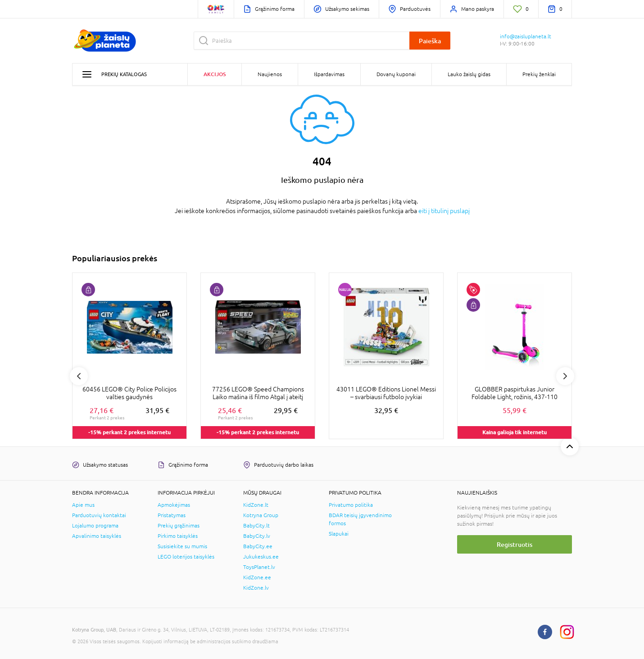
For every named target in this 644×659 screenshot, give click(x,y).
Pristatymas (172, 515)
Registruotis (515, 544)
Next (565, 376)
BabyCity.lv (257, 536)
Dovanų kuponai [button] (396, 74)
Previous (79, 376)
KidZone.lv (256, 588)
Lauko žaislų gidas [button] (469, 74)
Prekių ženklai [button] (539, 74)
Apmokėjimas (174, 505)
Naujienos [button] (270, 74)
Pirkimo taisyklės (178, 536)
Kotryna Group (261, 515)
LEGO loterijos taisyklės (186, 557)
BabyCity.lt (256, 526)
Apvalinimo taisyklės (97, 536)
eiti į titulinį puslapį (444, 211)
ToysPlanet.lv (259, 567)
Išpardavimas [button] (329, 74)
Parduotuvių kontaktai (99, 515)
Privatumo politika (351, 505)
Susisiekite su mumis (182, 546)
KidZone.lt (256, 505)
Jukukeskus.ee (261, 557)
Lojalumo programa (95, 526)
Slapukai (339, 534)
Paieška (430, 41)
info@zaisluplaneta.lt (526, 36)
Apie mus (83, 505)
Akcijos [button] (215, 74)
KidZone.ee (257, 577)
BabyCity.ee (258, 546)
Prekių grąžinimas (179, 526)
